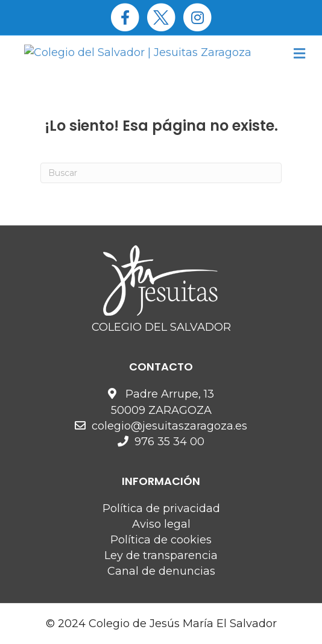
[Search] (161, 173)
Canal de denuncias (161, 571)
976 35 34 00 (169, 442)
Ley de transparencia (161, 555)
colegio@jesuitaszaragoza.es (169, 426)
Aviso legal (161, 524)
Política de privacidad (161, 508)
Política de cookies (161, 540)
